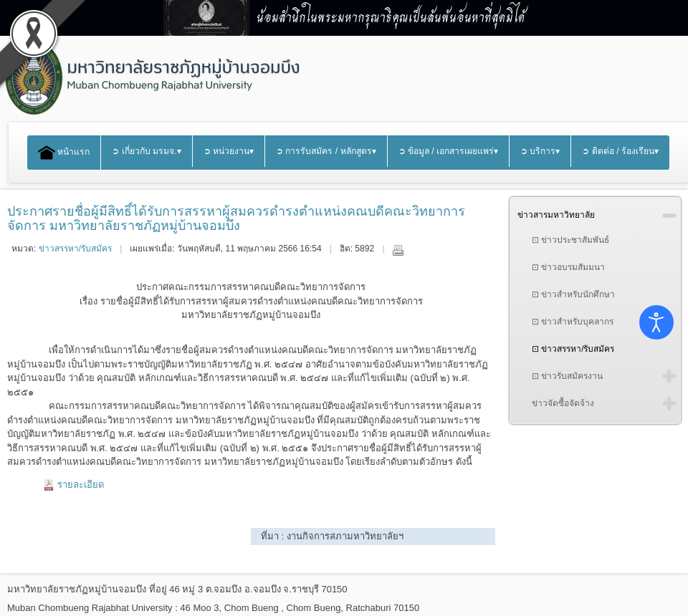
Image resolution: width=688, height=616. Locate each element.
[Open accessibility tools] (656, 322)
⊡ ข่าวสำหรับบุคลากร (573, 322)
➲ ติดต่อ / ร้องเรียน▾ (620, 151)
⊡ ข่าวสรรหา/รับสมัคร (573, 349)
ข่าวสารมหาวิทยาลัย (556, 215)
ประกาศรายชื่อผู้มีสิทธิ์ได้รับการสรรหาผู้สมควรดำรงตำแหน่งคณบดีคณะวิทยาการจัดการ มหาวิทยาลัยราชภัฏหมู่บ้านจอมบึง (236, 218)
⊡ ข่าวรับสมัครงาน (567, 376)
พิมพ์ (398, 250)
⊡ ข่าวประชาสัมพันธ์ (570, 240)
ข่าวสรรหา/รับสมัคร (75, 249)
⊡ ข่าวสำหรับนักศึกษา (573, 294)
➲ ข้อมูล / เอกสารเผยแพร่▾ (449, 151)
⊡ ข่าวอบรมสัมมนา (568, 267)
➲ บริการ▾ (540, 151)
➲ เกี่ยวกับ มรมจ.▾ (146, 151)
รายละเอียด (81, 485)
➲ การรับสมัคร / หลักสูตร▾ (326, 151)
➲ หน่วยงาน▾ (229, 151)
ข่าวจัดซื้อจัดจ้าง (563, 403)
